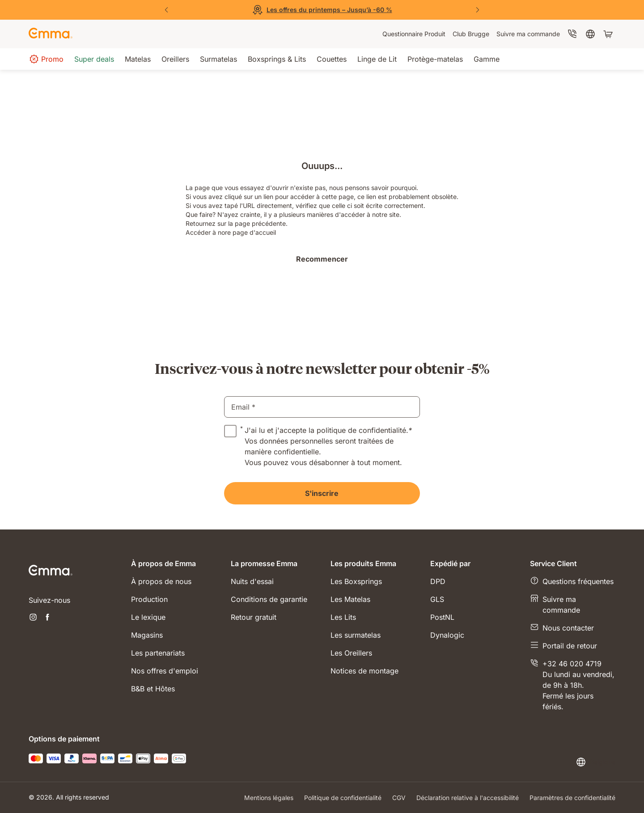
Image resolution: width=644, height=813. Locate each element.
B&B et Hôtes (153, 689)
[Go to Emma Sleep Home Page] (51, 34)
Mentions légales (269, 798)
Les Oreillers (351, 653)
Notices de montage (364, 671)
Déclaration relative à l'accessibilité (468, 798)
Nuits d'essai (252, 581)
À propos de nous (161, 581)
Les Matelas (350, 599)
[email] (322, 407)
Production (149, 599)
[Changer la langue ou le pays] (595, 762)
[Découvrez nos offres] (322, 10)
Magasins (147, 635)
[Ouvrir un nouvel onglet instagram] (33, 618)
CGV (399, 798)
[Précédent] (166, 10)
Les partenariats (158, 653)
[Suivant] (478, 10)
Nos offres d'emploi (165, 671)
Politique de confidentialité (343, 798)
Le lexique (148, 617)
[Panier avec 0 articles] (609, 34)
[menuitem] (414, 34)
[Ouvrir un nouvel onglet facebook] (47, 618)
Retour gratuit (254, 617)
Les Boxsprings (356, 581)
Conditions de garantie (269, 599)
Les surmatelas (356, 635)
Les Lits (343, 617)
